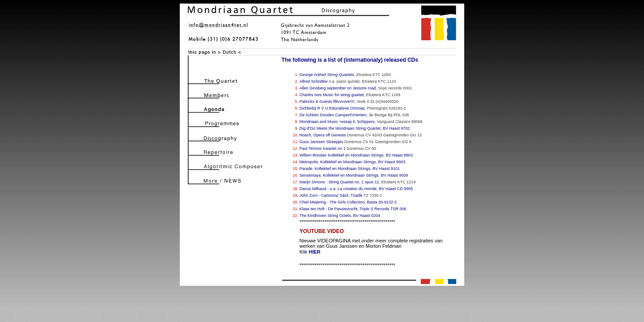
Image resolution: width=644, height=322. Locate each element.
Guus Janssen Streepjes (322, 142)
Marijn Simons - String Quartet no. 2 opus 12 (339, 182)
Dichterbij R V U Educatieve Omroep (332, 108)
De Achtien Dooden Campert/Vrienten (333, 115)
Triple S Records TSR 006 (383, 209)
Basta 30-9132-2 (382, 202)
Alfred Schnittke (314, 81)
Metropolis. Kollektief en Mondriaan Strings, (339, 162)
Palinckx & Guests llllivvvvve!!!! (327, 102)
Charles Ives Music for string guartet (332, 95)
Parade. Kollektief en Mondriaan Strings (335, 169)
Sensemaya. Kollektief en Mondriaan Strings (339, 175)
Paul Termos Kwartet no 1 (323, 148)
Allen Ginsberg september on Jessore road (338, 88)
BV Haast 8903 (392, 162)
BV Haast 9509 (395, 175)
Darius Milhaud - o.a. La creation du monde (338, 189)
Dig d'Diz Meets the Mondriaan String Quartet (340, 128)
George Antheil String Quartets (327, 75)
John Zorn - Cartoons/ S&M (324, 195)
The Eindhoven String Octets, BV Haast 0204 (340, 216)
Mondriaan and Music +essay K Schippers (337, 122)
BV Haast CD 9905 (396, 189)
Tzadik (357, 195)
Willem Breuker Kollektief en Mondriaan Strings (342, 155)
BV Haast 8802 (400, 155)
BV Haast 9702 (396, 128)
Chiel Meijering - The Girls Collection (332, 202)
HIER (314, 252)
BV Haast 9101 (386, 169)
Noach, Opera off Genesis (323, 135)
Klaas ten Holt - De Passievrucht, (329, 209)
